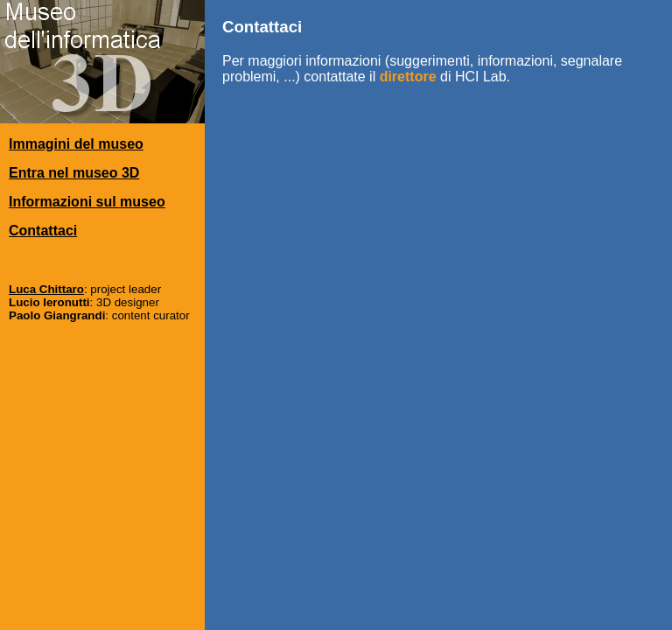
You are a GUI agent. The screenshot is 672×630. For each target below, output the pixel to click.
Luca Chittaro (46, 289)
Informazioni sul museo (87, 202)
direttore (408, 77)
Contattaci (43, 231)
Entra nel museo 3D (74, 173)
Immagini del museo (76, 144)
